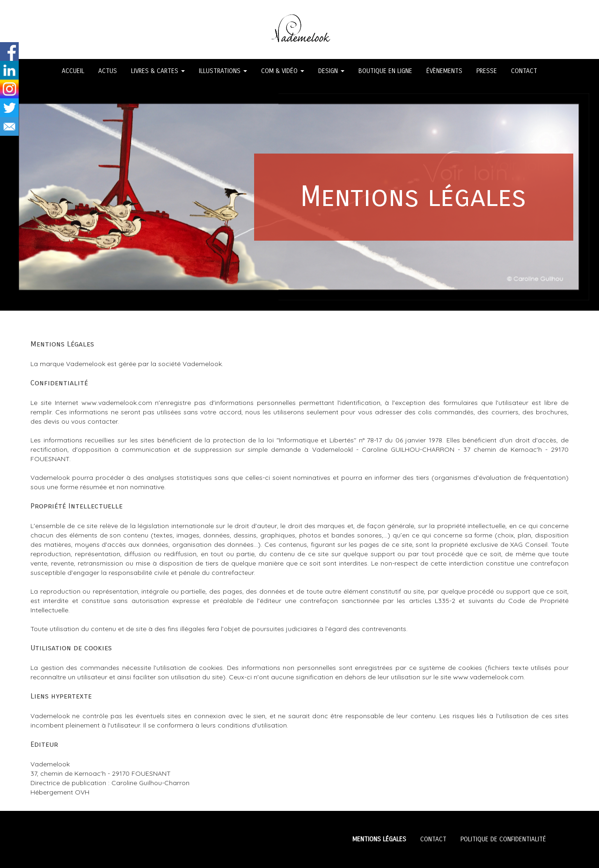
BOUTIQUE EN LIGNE (385, 71)
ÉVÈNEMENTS (444, 71)
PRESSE (487, 71)
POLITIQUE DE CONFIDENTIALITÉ (503, 839)
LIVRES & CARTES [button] (158, 71)
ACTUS (108, 71)
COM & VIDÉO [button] (283, 71)
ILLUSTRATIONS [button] (223, 71)
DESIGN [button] (331, 71)
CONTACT (524, 71)
